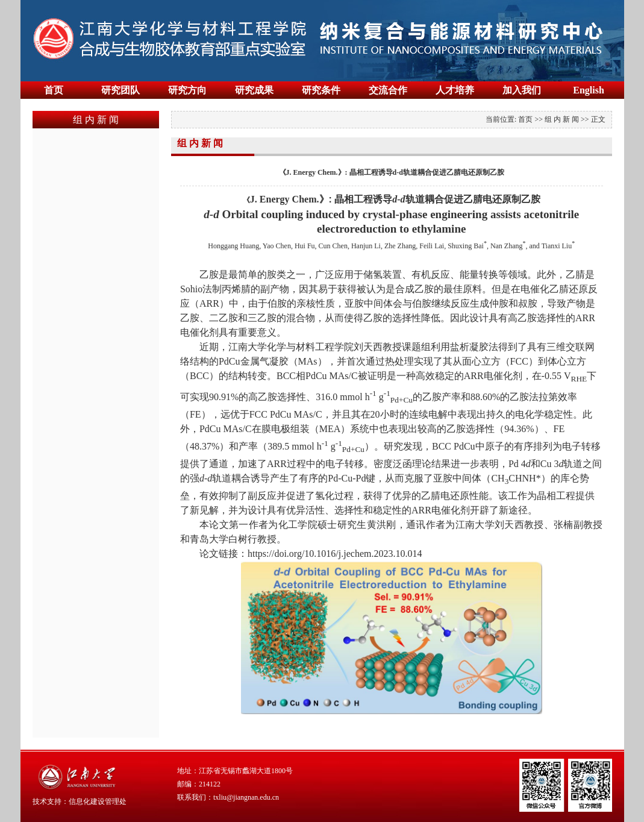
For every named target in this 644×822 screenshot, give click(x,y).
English (589, 90)
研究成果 (254, 90)
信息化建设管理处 (98, 802)
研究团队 (120, 90)
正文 (598, 119)
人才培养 (455, 90)
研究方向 (187, 90)
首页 (54, 90)
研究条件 (321, 90)
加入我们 (522, 90)
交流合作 (388, 90)
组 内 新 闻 (562, 119)
